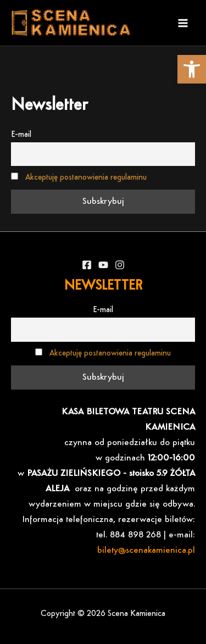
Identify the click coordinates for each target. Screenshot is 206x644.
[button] (192, 69)
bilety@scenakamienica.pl (146, 550)
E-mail (21, 135)
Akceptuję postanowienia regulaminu (86, 177)
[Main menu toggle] (183, 23)
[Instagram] (120, 265)
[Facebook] (87, 265)
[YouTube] (103, 265)
